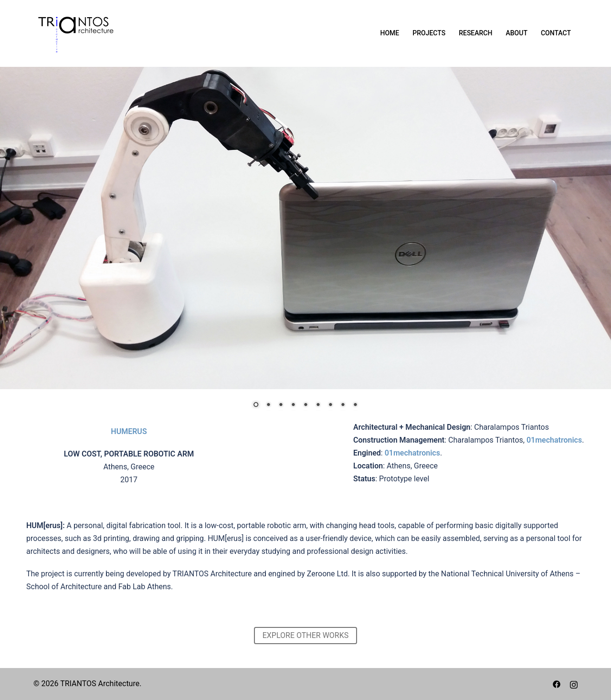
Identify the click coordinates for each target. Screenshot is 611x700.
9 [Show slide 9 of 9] (355, 405)
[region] (305, 244)
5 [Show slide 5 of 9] (305, 405)
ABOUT (516, 33)
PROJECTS (429, 33)
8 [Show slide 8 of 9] (343, 405)
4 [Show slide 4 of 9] (293, 405)
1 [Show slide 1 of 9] (256, 405)
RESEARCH (475, 33)
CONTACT (556, 33)
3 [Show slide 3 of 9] (281, 405)
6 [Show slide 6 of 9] (318, 405)
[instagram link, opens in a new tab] (574, 684)
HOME (390, 33)
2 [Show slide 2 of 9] (268, 405)
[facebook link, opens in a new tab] (557, 684)
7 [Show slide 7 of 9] (330, 405)
